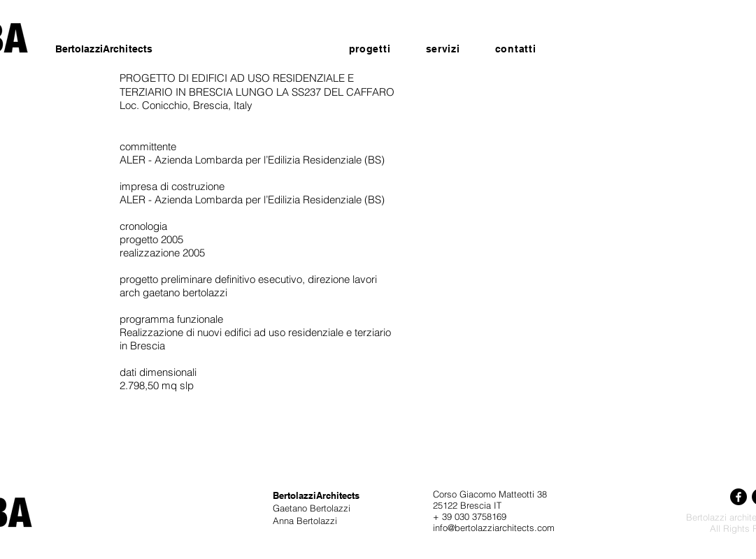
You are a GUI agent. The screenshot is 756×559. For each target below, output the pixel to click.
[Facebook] (739, 497)
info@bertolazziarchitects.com (494, 528)
